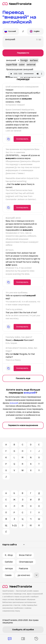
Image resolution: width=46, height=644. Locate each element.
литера (9, 569)
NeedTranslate (17, 4)
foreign (24, 60)
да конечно (24, 575)
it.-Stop (9, 555)
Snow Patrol (25, 555)
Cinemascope (26, 562)
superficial (12, 65)
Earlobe (9, 562)
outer (22, 65)
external (31, 65)
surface (34, 60)
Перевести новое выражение (23, 425)
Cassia (8, 575)
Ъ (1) (14, 525)
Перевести (23, 53)
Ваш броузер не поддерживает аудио (26, 74)
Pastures (23, 569)
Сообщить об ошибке (23, 630)
